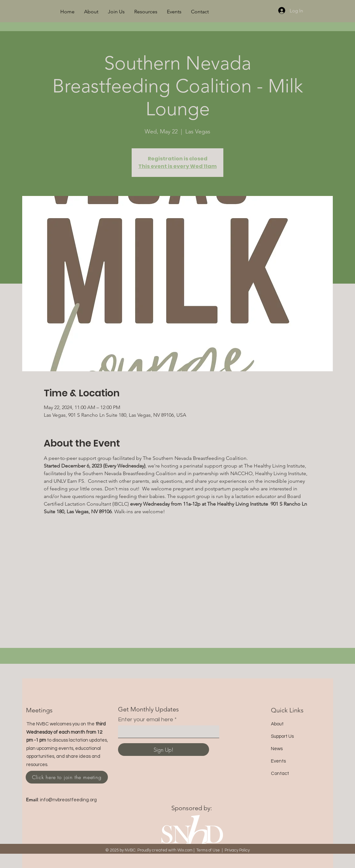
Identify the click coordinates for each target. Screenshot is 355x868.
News (277, 749)
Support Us (282, 736)
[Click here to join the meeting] (67, 777)
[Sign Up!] (164, 750)
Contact (280, 774)
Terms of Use (208, 850)
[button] (91, 12)
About (277, 724)
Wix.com (185, 850)
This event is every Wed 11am (178, 166)
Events (278, 761)
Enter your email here (146, 720)
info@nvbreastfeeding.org (68, 800)
